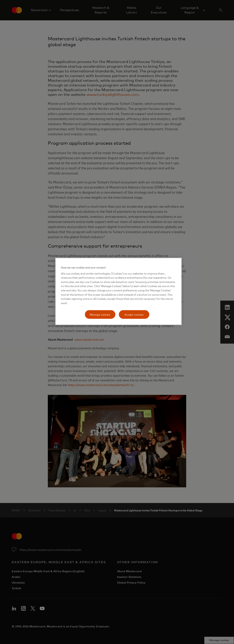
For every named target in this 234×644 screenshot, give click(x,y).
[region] (118, 291)
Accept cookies (134, 314)
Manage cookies (100, 314)
